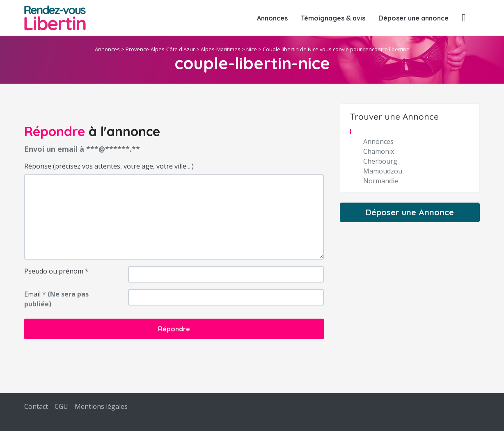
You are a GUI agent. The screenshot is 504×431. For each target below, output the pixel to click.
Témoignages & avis (333, 18)
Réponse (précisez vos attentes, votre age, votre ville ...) (109, 166)
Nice (252, 49)
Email (56, 299)
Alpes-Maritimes (221, 49)
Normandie (381, 181)
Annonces (272, 18)
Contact (36, 406)
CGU (61, 406)
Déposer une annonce (414, 18)
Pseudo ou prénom (56, 271)
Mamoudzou (383, 171)
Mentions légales (101, 406)
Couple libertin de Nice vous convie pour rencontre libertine (336, 49)
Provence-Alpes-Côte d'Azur (160, 49)
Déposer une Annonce (410, 212)
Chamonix (379, 151)
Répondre (174, 329)
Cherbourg (380, 161)
